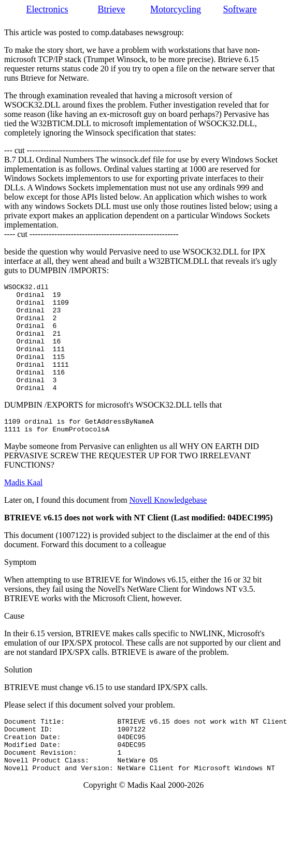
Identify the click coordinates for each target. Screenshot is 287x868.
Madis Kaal (23, 507)
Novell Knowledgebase (168, 525)
